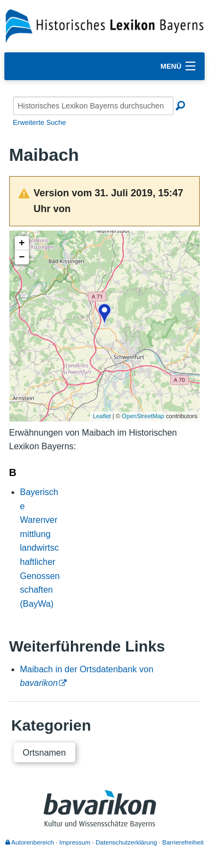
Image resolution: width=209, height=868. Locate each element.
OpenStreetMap (143, 416)
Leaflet (102, 416)
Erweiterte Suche (40, 122)
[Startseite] (104, 25)
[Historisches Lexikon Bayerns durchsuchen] (93, 106)
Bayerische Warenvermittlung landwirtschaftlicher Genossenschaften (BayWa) (40, 548)
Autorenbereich (30, 842)
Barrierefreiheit (183, 842)
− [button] (22, 257)
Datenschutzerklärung (126, 842)
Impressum (75, 842)
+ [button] (22, 243)
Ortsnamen (44, 753)
